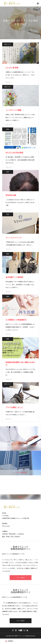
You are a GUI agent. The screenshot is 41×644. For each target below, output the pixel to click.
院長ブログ (8, 44)
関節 (8, 129)
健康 (8, 339)
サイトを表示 (21, 578)
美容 (8, 172)
